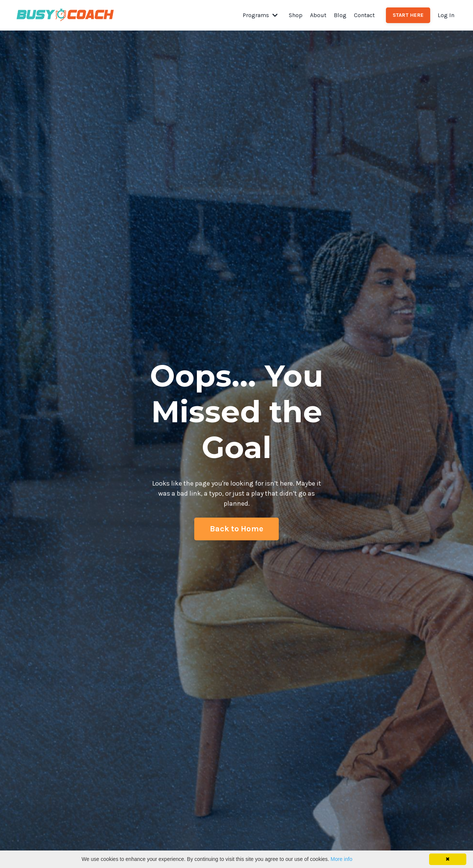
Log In (446, 15)
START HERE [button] (408, 15)
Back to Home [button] (236, 529)
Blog (340, 15)
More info (341, 859)
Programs (260, 15)
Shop (296, 15)
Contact (364, 15)
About (318, 15)
